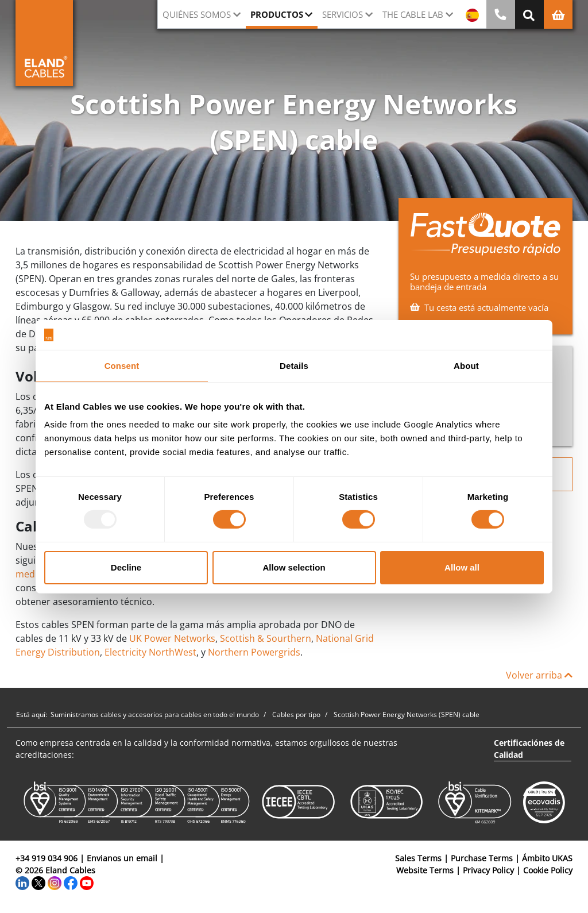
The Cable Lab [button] (413, 14)
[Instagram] (55, 882)
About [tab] (466, 366)
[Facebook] (71, 882)
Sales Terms (418, 858)
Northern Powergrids (254, 652)
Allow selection (294, 567)
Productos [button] (277, 14)
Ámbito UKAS (547, 858)
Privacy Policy (488, 870)
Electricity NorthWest (150, 652)
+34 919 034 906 (47, 858)
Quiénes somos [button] (197, 14)
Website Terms (425, 870)
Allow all (462, 567)
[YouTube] (87, 882)
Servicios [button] (343, 14)
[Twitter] (38, 882)
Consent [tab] (122, 366)
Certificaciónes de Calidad (529, 749)
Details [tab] (294, 366)
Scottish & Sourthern (266, 638)
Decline (126, 567)
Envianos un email (122, 858)
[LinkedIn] (22, 882)
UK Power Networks (172, 638)
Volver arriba (539, 675)
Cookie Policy (548, 870)
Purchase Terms (482, 858)
